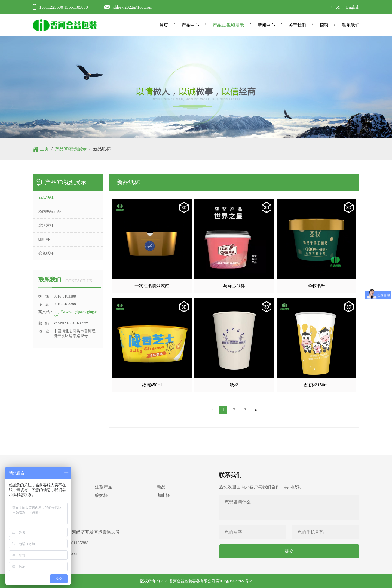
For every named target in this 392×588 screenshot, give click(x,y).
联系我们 (351, 25)
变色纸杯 (46, 253)
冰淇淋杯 (46, 225)
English (353, 7)
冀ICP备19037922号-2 (234, 581)
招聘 (324, 25)
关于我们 (297, 25)
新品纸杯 (46, 198)
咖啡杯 (44, 239)
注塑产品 (103, 487)
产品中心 (190, 25)
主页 (44, 149)
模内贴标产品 (50, 212)
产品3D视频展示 (228, 25)
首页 (164, 25)
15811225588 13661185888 (64, 7)
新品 (161, 487)
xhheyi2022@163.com (133, 7)
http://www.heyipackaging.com (75, 314)
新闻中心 (266, 25)
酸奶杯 (101, 495)
